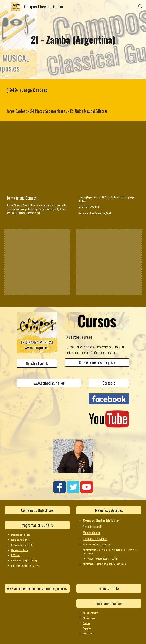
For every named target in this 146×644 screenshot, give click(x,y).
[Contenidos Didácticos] (37, 510)
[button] (6, 6)
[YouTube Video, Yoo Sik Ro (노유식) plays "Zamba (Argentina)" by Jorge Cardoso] (109, 159)
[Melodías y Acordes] (109, 510)
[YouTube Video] (37, 159)
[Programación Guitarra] (37, 525)
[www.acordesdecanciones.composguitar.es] (37, 588)
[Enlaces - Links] (109, 588)
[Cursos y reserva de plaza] (97, 362)
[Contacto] (109, 383)
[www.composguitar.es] (49, 383)
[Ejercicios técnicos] (109, 603)
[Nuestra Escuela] (37, 363)
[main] (73, 40)
